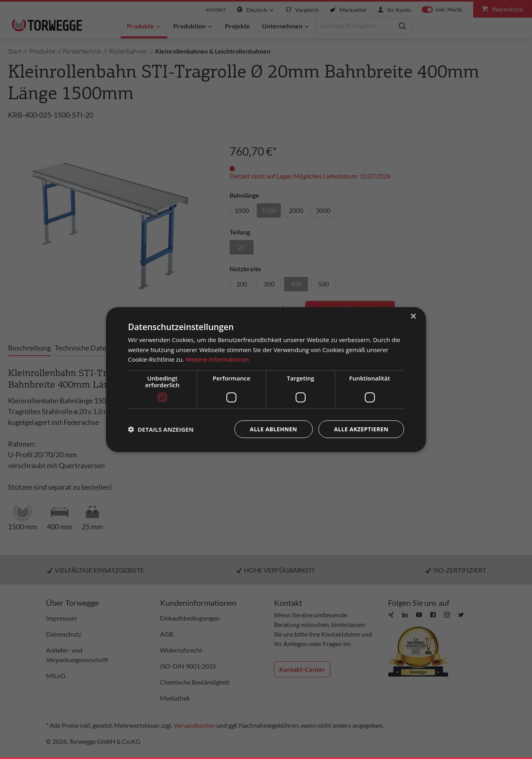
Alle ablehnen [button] (274, 429)
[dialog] (266, 379)
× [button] (413, 316)
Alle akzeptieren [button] (361, 429)
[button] (161, 429)
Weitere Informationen (217, 359)
